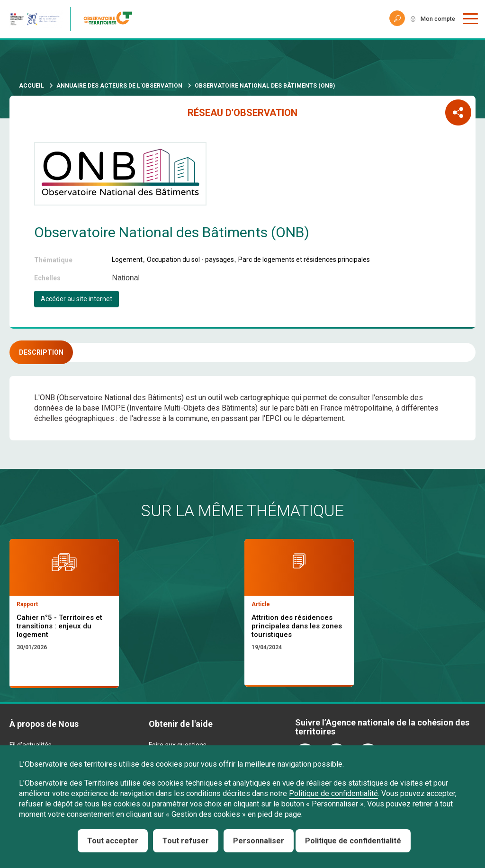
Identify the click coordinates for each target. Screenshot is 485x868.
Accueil (31, 86)
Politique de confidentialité (333, 793)
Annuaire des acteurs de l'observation (119, 86)
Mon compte (435, 19)
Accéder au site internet (76, 299)
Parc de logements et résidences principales (304, 260)
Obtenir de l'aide (181, 724)
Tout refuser (186, 841)
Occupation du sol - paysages (190, 260)
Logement (127, 260)
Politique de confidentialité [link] (353, 841)
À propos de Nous (44, 724)
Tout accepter (113, 841)
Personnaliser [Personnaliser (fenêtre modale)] (259, 841)
